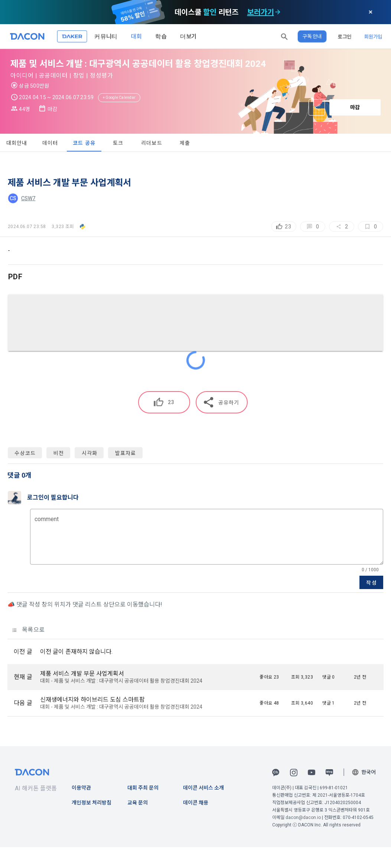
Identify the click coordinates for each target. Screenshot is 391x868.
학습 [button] (161, 36)
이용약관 (81, 788)
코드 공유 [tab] (84, 143)
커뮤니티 (106, 36)
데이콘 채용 (196, 803)
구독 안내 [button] (312, 36)
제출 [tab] (185, 143)
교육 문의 (138, 803)
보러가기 (261, 12)
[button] (284, 36)
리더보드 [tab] (152, 143)
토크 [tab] (118, 143)
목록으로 (28, 630)
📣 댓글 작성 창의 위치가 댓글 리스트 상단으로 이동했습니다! (85, 604)
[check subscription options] (278, 12)
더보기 (188, 36)
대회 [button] (136, 36)
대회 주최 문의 (143, 788)
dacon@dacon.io (303, 817)
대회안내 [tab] (17, 143)
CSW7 (28, 198)
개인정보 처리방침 (92, 803)
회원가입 (373, 36)
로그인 (345, 36)
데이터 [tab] (50, 143)
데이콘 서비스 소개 (203, 788)
